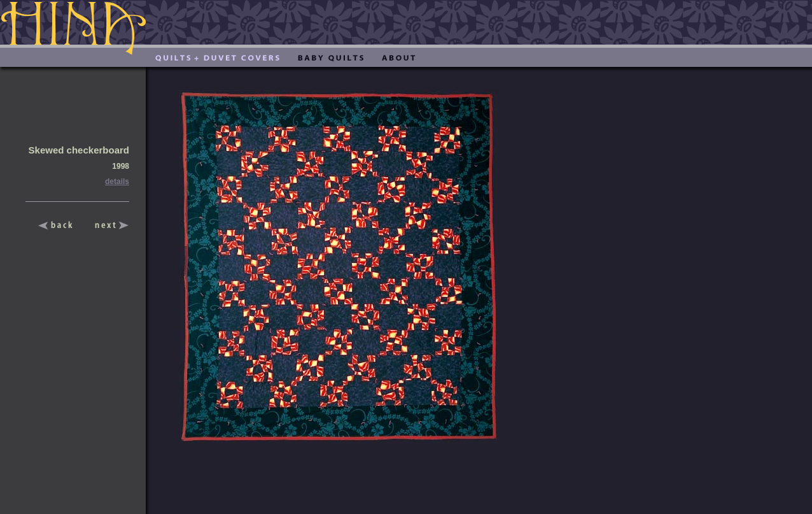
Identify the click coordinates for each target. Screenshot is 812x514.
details (117, 182)
